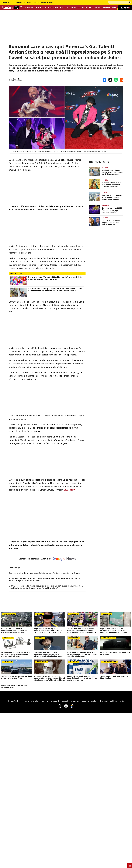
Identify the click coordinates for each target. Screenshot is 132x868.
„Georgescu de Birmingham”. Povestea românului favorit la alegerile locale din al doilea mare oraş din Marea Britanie (48, 654)
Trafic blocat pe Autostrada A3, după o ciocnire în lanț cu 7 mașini (16, 677)
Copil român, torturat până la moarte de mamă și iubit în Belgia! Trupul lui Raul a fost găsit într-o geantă (48, 631)
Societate (41, 8)
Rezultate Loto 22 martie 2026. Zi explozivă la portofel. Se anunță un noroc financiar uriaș (55, 278)
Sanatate (86, 8)
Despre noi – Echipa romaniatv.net (65, 701)
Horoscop (28, 2)
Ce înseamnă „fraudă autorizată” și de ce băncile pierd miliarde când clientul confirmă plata (16, 654)
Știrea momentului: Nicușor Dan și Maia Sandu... (114, 677)
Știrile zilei (5, 2)
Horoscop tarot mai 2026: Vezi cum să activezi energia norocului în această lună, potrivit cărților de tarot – (112, 210)
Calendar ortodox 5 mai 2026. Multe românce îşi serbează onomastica (111, 185)
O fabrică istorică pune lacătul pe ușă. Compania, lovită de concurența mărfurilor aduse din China (112, 172)
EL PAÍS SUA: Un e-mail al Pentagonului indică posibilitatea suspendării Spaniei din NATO (15, 631)
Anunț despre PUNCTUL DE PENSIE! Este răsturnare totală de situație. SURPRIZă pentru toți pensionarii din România (44, 579)
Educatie (75, 8)
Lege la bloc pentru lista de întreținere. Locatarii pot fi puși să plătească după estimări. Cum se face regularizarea (114, 631)
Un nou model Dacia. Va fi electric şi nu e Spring (115, 653)
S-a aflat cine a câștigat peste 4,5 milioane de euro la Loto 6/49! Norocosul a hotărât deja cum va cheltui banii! (55, 290)
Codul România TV (89, 701)
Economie (53, 8)
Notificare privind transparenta (112, 701)
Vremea (97, 8)
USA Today (69, 490)
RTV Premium (17, 2)
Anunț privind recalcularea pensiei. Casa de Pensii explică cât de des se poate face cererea (82, 678)
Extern (106, 8)
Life (114, 8)
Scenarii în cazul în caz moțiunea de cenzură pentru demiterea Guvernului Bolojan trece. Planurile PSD (112, 223)
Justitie (64, 8)
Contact (45, 701)
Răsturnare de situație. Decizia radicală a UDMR (14, 686)
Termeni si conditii (31, 701)
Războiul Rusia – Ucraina (43, 2)
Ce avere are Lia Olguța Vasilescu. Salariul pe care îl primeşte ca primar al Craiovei (45, 573)
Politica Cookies (14, 701)
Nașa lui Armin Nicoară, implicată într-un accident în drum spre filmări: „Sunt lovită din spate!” (82, 654)
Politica (29, 8)
